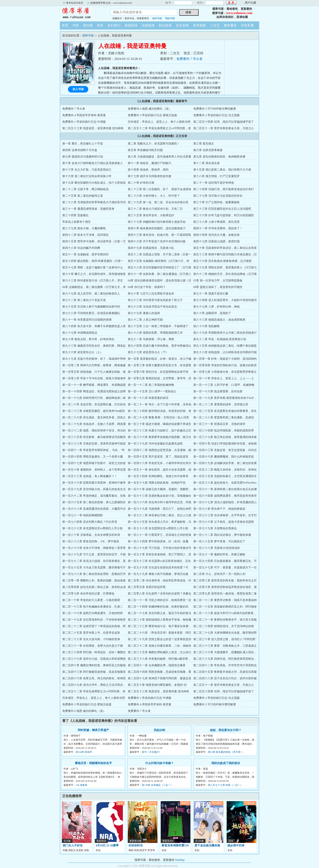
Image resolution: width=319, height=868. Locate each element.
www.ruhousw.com (239, 13)
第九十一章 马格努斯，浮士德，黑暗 (151, 339)
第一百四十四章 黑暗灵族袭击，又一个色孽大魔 (93, 457)
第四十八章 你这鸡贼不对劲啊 (81, 248)
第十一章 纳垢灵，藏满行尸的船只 (150, 163)
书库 (76, 25)
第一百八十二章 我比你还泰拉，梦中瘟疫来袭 (222, 535)
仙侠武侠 (148, 25)
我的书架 (170, 18)
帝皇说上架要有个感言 (76, 222)
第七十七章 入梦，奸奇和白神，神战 (216, 307)
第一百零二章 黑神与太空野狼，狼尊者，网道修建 (94, 365)
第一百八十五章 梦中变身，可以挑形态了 (219, 541)
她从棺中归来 (236, 845)
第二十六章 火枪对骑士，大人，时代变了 (154, 196)
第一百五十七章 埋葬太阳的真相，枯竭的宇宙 (157, 483)
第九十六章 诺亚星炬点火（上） (83, 352)
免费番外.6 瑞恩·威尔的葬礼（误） (150, 109)
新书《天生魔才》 (152, 752)
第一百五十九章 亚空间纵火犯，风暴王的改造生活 (94, 489)
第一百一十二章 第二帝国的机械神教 (151, 385)
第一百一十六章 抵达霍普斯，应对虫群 (218, 391)
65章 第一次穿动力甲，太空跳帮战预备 (218, 281)
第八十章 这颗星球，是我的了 (212, 313)
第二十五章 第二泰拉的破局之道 (83, 196)
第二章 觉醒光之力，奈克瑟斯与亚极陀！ (154, 144)
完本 (100, 25)
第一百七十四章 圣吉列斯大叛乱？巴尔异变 (90, 522)
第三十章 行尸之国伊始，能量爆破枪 (216, 202)
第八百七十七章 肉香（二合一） (225, 785)
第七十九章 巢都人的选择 (144, 313)
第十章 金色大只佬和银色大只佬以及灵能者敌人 (93, 163)
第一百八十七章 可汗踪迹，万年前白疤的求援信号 (159, 548)
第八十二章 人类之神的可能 (145, 320)
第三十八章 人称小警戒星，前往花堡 (216, 222)
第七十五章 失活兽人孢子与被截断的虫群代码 (91, 307)
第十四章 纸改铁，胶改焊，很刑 (148, 170)
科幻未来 (165, 25)
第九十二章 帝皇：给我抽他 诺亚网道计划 (220, 339)
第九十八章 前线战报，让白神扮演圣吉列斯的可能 (225, 352)
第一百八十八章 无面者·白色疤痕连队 (217, 548)
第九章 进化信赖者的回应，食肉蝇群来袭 (219, 157)
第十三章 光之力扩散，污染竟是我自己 (87, 170)
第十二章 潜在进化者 (206, 163)
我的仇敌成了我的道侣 (226, 763)
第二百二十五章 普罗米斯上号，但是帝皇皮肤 (91, 633)
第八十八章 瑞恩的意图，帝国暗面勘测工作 (155, 333)
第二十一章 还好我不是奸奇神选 (214, 183)
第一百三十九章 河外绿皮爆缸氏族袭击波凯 (155, 444)
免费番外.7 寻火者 (189, 59)
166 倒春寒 (81, 785)
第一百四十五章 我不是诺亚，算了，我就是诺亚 (158, 457)
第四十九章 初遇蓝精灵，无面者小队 (151, 248)
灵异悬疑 (199, 25)
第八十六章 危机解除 (206, 326)
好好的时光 (136, 845)
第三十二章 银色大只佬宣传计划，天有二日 (155, 209)
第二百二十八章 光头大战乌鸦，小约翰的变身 (91, 639)
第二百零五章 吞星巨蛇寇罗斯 (147, 587)
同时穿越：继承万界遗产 (93, 730)
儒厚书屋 (82, 13)
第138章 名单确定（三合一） (157, 785)
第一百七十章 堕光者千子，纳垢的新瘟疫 (219, 509)
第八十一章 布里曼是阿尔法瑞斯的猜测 (87, 320)
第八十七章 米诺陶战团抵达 (80, 333)
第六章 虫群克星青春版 (208, 150)
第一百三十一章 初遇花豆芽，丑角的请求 (219, 424)
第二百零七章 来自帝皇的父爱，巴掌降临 (88, 594)
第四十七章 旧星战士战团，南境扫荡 (216, 241)
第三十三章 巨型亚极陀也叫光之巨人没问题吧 (222, 209)
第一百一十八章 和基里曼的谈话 (148, 398)
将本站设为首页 (75, 3)
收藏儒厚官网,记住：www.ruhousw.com (111, 3)
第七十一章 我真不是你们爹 (211, 294)
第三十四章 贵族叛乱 (75, 215)
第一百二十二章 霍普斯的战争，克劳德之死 (221, 404)
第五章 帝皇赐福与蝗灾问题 (145, 150)
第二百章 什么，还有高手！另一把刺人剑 (219, 574)
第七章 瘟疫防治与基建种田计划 (83, 157)
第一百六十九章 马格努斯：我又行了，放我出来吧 (159, 509)
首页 (65, 25)
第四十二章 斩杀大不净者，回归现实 (85, 235)
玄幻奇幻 (114, 25)
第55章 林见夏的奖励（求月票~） (226, 752)
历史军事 (247, 25)
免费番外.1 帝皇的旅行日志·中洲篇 (84, 122)
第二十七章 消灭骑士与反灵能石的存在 (218, 196)
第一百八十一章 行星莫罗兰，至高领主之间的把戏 (159, 535)
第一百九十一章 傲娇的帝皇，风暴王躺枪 (219, 554)
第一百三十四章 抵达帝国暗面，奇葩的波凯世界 (224, 431)
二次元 (215, 25)
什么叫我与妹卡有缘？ (159, 763)
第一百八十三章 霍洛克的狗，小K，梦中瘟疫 (91, 541)
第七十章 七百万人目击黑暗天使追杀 (151, 294)
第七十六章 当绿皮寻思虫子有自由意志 (152, 307)
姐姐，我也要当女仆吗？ (226, 730)
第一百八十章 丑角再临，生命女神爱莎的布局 (91, 535)
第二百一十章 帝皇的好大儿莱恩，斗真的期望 (91, 600)
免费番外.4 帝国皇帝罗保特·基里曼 (84, 115)
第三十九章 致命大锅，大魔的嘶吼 (84, 228)
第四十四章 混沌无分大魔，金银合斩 (216, 235)
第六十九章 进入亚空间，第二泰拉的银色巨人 (91, 294)
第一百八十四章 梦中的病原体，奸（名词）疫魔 (158, 541)
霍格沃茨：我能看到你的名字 (93, 763)
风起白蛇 (159, 730)
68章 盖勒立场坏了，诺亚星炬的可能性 (218, 287)
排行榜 (88, 25)
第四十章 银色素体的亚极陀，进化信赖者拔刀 (157, 228)
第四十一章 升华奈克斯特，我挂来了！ (218, 228)
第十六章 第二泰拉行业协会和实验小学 (87, 176)
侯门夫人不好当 (73, 845)
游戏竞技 (131, 25)
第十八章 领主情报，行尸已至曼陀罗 (216, 176)
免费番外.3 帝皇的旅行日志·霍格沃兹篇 (152, 115)
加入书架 (78, 89)
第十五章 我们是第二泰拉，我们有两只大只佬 (222, 170)
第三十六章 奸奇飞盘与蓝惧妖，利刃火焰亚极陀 (224, 215)
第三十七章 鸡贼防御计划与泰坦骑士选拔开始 (157, 222)
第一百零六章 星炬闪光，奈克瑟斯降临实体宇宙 (158, 372)
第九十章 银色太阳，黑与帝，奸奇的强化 (88, 339)
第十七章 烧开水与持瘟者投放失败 (150, 176)
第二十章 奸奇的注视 (141, 183)
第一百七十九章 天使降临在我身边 (215, 528)
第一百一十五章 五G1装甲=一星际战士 (152, 391)
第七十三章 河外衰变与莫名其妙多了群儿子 (155, 300)
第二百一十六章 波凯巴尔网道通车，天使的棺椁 (93, 613)
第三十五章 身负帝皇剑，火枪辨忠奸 (151, 215)
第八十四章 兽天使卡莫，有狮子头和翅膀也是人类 (94, 326)
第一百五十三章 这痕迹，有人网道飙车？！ (90, 476)
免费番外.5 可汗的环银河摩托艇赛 (215, 109)
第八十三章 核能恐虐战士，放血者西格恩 (219, 320)
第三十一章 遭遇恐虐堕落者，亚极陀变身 (88, 209)
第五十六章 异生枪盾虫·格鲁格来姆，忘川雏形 (222, 261)
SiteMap (180, 860)
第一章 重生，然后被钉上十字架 (83, 144)
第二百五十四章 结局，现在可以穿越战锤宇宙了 (224, 122)
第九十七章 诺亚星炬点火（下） (148, 352)
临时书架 (157, 18)
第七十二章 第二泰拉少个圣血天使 (84, 300)
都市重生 (230, 25)
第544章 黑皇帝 (84, 752)
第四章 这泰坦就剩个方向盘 (80, 150)
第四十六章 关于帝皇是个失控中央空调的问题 (157, 241)
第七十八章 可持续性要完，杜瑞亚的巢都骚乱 (91, 313)
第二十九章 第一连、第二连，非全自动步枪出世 (158, 202)
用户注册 (250, 3)
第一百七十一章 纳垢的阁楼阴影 (83, 515)
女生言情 (182, 25)
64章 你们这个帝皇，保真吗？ (147, 287)
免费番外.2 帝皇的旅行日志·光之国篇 (216, 115)
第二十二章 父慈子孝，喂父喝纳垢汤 (85, 189)
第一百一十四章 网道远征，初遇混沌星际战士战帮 (94, 391)
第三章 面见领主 (204, 144)
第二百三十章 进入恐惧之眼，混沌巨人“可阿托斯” (225, 639)
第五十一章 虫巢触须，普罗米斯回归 (85, 254)
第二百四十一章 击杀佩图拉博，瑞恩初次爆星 (157, 665)
